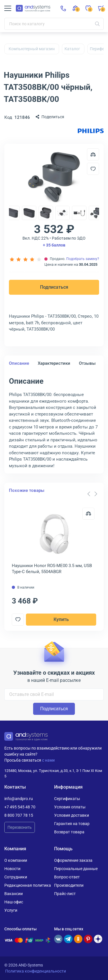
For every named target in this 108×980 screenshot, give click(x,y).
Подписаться (54, 287)
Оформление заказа (73, 860)
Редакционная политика (28, 885)
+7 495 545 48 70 (20, 807)
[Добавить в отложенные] (93, 169)
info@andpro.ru (19, 799)
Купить (61, 619)
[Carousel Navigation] (92, 494)
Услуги (11, 910)
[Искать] (97, 24)
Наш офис (14, 902)
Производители (69, 885)
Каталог (72, 49)
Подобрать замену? (83, 259)
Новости (12, 869)
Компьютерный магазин (32, 49)
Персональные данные (76, 869)
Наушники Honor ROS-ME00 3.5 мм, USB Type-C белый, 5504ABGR (52, 569)
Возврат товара (69, 832)
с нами (48, 760)
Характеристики (54, 363)
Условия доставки (72, 815)
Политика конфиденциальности (36, 971)
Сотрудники (16, 877)
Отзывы (87, 363)
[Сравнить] (88, 514)
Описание (19, 363)
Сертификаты (67, 799)
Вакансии (14, 894)
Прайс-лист (65, 894)
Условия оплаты (70, 807)
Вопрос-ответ (67, 877)
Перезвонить (20, 827)
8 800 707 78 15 (19, 815)
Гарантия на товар (72, 824)
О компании (16, 860)
